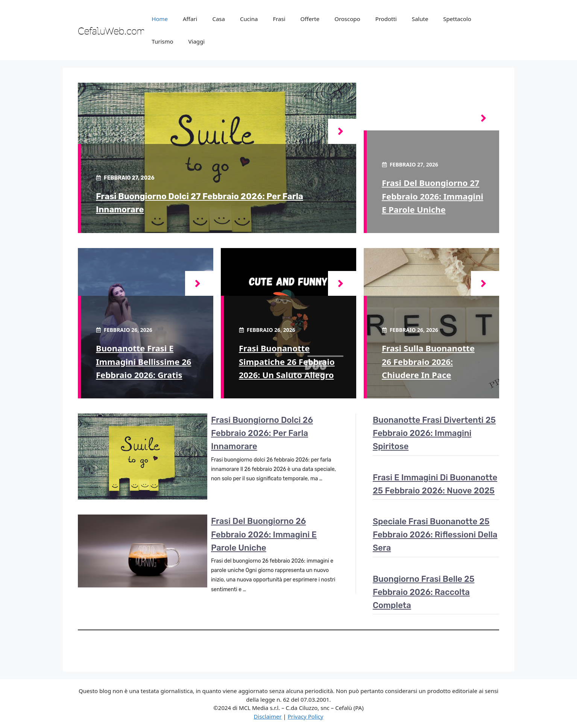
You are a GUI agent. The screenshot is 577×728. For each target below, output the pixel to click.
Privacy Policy (306, 716)
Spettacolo (457, 19)
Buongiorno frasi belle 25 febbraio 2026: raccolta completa (424, 592)
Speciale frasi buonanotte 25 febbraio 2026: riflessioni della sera (435, 535)
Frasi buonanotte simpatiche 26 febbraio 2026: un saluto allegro (287, 361)
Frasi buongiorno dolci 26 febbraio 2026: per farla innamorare (262, 433)
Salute (420, 19)
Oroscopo (347, 19)
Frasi (279, 19)
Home (160, 19)
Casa (219, 19)
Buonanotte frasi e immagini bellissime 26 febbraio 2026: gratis (143, 361)
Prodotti (386, 19)
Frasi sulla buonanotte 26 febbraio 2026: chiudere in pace (428, 361)
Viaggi (197, 41)
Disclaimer (268, 716)
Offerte (310, 19)
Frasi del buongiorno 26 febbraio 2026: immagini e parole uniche (264, 534)
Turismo (162, 41)
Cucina (249, 19)
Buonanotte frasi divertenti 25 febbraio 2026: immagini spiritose (434, 433)
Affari (190, 19)
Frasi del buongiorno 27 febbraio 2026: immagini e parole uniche (433, 196)
